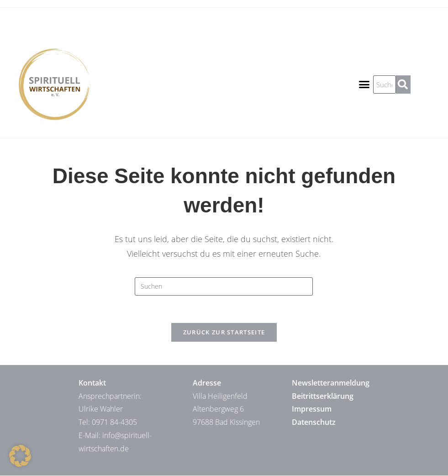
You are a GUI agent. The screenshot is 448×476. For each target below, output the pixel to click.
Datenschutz (314, 423)
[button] (364, 85)
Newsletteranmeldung (331, 383)
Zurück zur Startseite (224, 333)
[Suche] (403, 85)
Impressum (312, 409)
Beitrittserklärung (323, 396)
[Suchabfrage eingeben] (224, 286)
